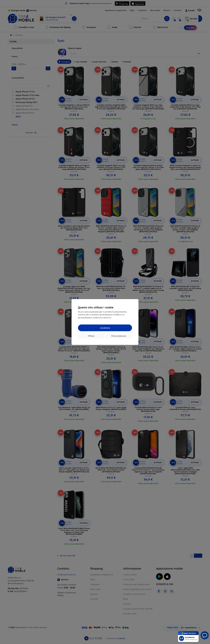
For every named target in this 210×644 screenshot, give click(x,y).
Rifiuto (91, 336)
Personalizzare (119, 336)
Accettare (105, 328)
